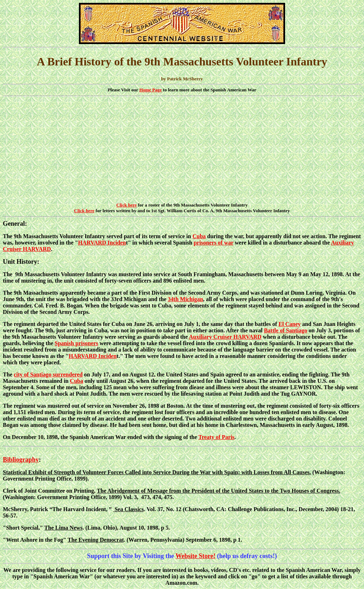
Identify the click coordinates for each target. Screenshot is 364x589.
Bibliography (21, 460)
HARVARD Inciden (102, 243)
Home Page (151, 90)
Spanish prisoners (76, 343)
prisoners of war (214, 243)
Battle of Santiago (285, 330)
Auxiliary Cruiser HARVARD (225, 337)
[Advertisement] (182, 150)
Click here (126, 205)
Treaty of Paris (216, 437)
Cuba (199, 236)
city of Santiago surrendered (48, 374)
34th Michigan (185, 299)
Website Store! (196, 556)
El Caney (290, 324)
